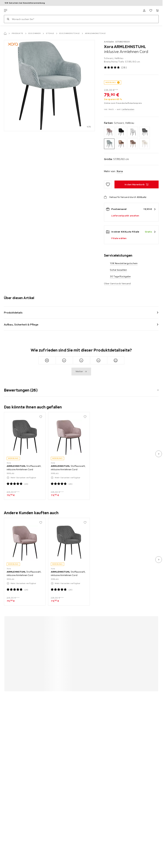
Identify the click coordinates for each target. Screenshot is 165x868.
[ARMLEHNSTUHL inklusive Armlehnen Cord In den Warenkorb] (137, 184)
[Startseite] (5, 33)
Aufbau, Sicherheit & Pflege (21, 324)
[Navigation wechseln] (6, 10)
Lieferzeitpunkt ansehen (125, 216)
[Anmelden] (144, 10)
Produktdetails (13, 313)
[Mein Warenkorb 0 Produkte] (157, 10)
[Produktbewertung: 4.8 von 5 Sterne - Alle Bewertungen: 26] (115, 68)
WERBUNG (111, 82)
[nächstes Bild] (159, 454)
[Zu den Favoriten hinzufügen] (108, 184)
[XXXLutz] (19, 10)
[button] (81, 388)
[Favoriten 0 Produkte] (151, 10)
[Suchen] (8, 19)
